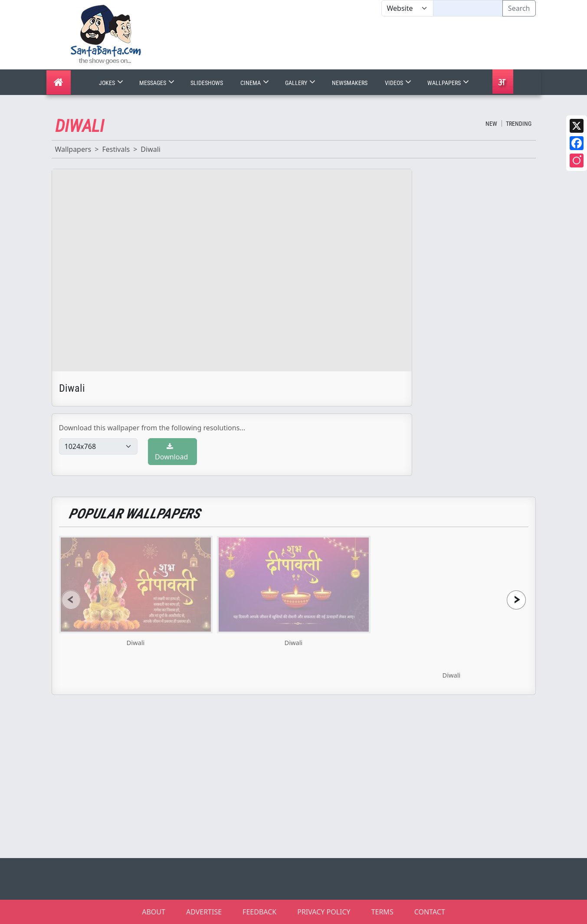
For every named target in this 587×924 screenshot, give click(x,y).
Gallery (301, 83)
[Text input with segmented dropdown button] (468, 8)
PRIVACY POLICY (324, 912)
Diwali (151, 149)
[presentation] (71, 600)
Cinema (256, 83)
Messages (158, 83)
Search (519, 8)
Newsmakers (350, 83)
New (491, 124)
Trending (519, 124)
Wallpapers (449, 83)
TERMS (382, 912)
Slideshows (207, 83)
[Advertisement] (381, 43)
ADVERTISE (204, 912)
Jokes (112, 83)
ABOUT (154, 912)
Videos (399, 83)
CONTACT (430, 912)
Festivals (116, 149)
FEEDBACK (259, 912)
